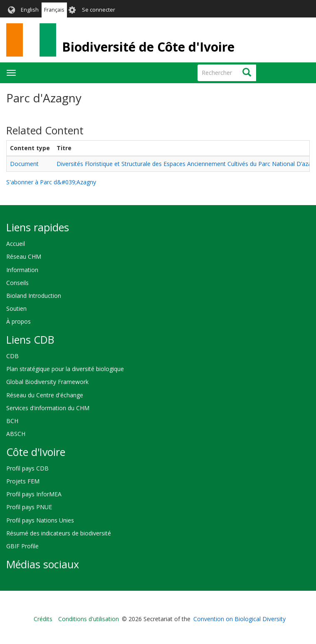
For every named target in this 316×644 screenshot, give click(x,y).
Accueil (16, 244)
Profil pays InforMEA (34, 494)
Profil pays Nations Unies (40, 520)
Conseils (17, 283)
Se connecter (99, 10)
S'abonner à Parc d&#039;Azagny (51, 182)
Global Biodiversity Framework (47, 382)
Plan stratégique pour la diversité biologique (65, 369)
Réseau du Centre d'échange (45, 395)
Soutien (16, 308)
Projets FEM (23, 481)
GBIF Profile (22, 546)
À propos (19, 321)
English (30, 10)
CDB (12, 356)
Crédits (43, 619)
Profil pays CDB (27, 468)
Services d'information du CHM (48, 408)
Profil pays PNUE (29, 507)
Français (54, 10)
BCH (12, 421)
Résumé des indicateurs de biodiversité (59, 533)
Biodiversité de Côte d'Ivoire (148, 47)
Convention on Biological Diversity (239, 619)
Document (24, 164)
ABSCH (16, 434)
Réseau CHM (24, 256)
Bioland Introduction (34, 296)
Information (22, 270)
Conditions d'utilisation (89, 619)
